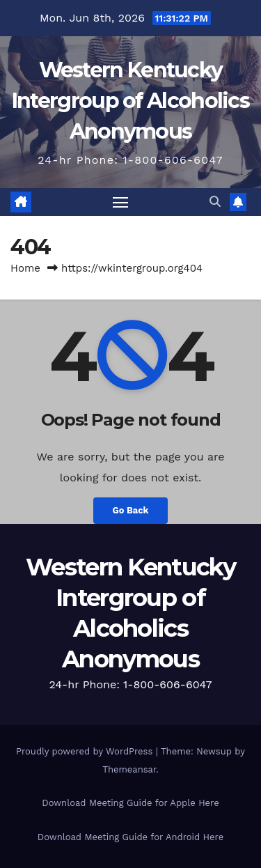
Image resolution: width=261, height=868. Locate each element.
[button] (215, 202)
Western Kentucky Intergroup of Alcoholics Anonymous (130, 101)
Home (25, 268)
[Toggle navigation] (120, 202)
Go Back (131, 510)
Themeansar (129, 769)
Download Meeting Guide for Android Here (130, 837)
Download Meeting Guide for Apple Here (130, 803)
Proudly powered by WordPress (86, 751)
